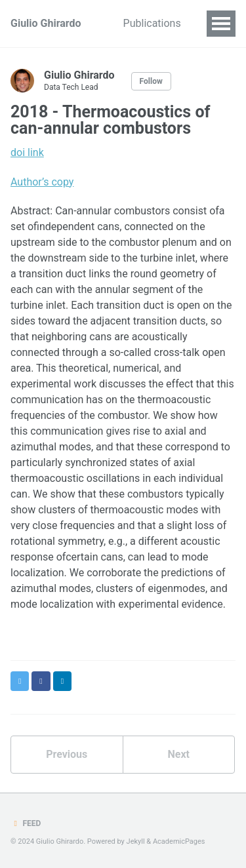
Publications (152, 23)
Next (179, 754)
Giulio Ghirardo (46, 23)
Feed (26, 823)
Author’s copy (42, 182)
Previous (67, 754)
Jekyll (136, 841)
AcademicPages (179, 841)
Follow (151, 81)
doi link (27, 152)
